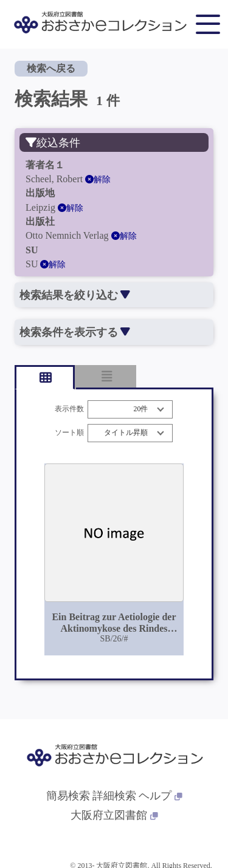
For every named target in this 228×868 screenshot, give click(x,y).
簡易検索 (68, 796)
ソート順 (69, 433)
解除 (98, 179)
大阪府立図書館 (114, 815)
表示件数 (69, 409)
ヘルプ (161, 796)
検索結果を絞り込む (74, 295)
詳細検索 (114, 796)
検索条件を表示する (74, 332)
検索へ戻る (51, 68)
